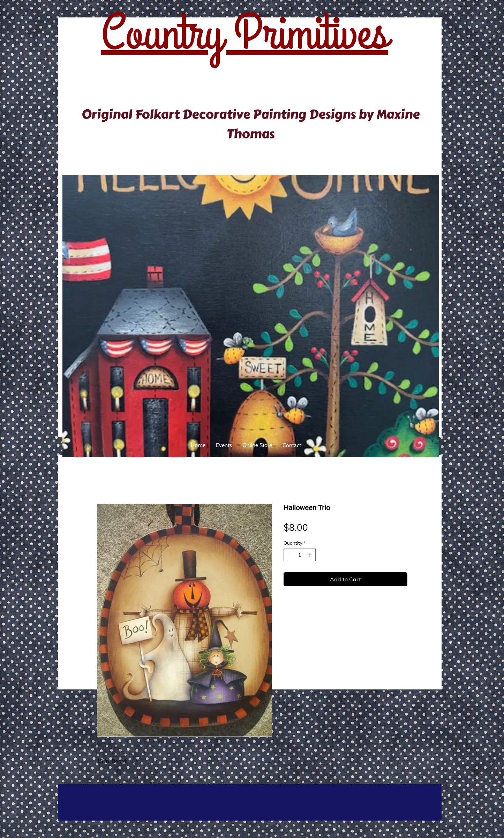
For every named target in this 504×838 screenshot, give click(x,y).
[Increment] (310, 555)
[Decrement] (289, 555)
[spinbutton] (299, 555)
